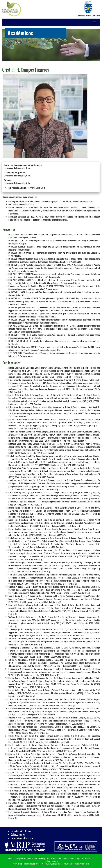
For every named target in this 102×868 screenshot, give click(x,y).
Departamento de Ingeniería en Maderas (79, 858)
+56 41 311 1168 (66, 864)
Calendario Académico (21, 831)
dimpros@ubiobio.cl (81, 864)
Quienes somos (18, 835)
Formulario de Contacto (22, 838)
